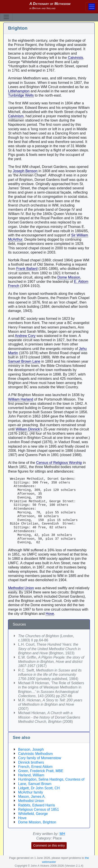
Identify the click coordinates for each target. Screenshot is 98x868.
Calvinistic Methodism (35, 754)
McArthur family (31, 792)
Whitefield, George (33, 814)
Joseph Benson (25, 171)
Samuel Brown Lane (24, 361)
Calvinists (75, 58)
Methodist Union (21, 588)
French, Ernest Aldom (35, 767)
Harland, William (31, 775)
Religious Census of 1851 (38, 809)
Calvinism (16, 116)
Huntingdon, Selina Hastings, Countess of (51, 779)
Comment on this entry (49, 845)
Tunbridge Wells (21, 95)
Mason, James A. (32, 797)
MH (62, 834)
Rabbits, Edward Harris (37, 805)
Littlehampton (19, 91)
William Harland (21, 399)
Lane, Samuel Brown (35, 784)
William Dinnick (28, 429)
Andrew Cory (25, 336)
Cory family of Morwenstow (40, 758)
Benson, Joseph (31, 749)
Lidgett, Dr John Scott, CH (39, 788)
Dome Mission (69, 277)
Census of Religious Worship (59, 463)
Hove (50, 614)
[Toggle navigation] (6, 17)
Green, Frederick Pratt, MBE (41, 771)
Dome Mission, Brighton (37, 822)
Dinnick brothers (31, 762)
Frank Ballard (27, 269)
